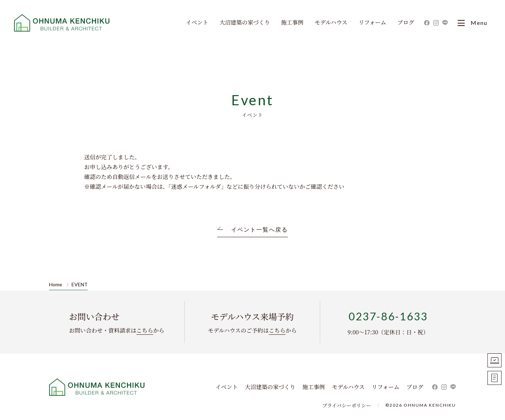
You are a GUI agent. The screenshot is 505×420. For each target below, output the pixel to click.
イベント (197, 23)
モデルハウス (331, 23)
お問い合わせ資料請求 (494, 378)
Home (56, 285)
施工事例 (292, 23)
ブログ (406, 23)
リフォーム (372, 23)
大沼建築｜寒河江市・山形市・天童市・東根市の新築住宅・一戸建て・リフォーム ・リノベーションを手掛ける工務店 (62, 23)
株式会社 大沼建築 (97, 387)
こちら (145, 330)
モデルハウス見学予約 (494, 360)
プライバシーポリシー (347, 405)
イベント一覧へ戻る (260, 230)
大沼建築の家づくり (245, 23)
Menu (473, 23)
